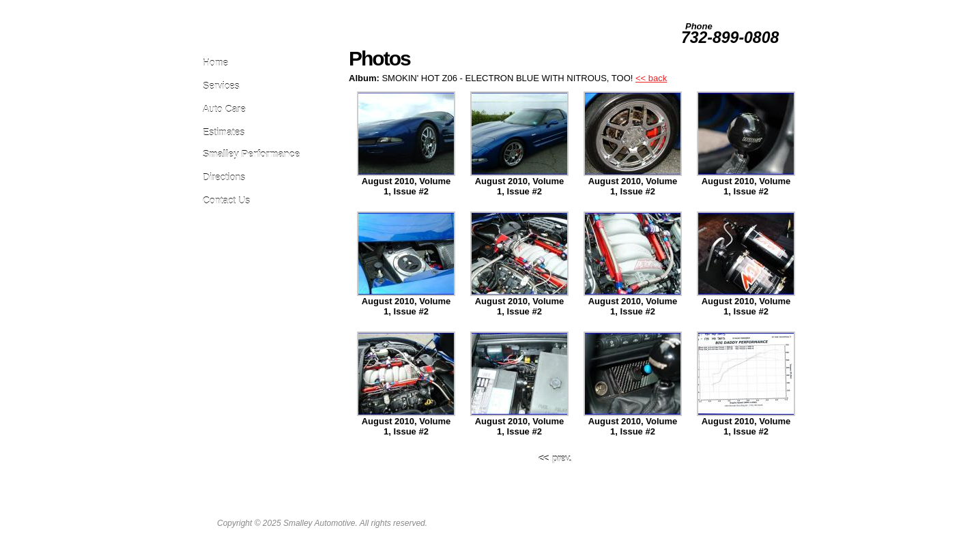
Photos (666, 6)
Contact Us (226, 200)
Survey (697, 6)
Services (221, 86)
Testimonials (735, 6)
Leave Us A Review (569, 6)
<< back (651, 78)
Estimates (224, 132)
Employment (627, 6)
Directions (224, 177)
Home (215, 62)
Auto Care (224, 109)
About (773, 6)
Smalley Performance (251, 154)
